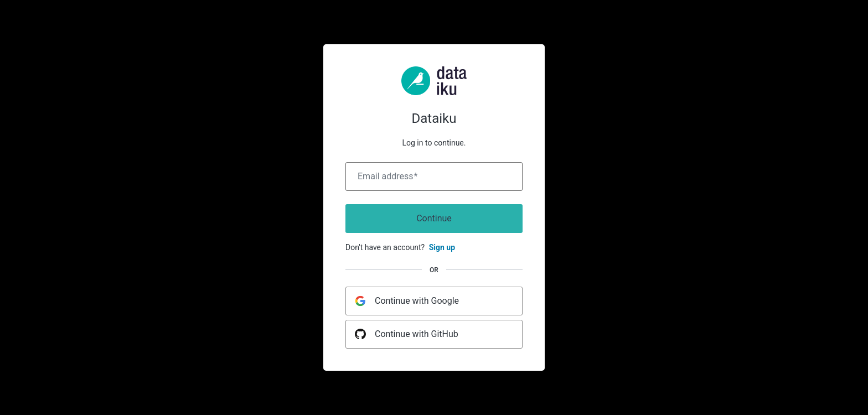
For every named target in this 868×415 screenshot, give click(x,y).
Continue (434, 218)
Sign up (442, 247)
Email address (387, 177)
